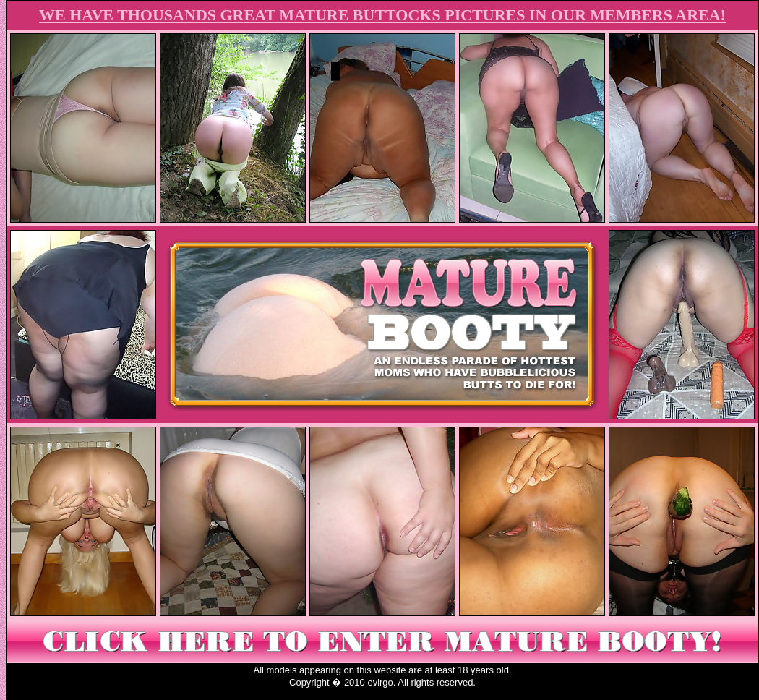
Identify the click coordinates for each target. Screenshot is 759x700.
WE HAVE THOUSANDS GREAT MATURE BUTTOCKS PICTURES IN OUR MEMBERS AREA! (382, 15)
